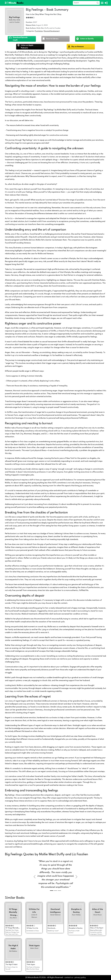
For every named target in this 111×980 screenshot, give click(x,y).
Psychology (39, 31)
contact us (69, 978)
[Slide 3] (59, 891)
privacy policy (80, 978)
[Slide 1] (52, 891)
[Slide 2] (55, 891)
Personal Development (52, 31)
